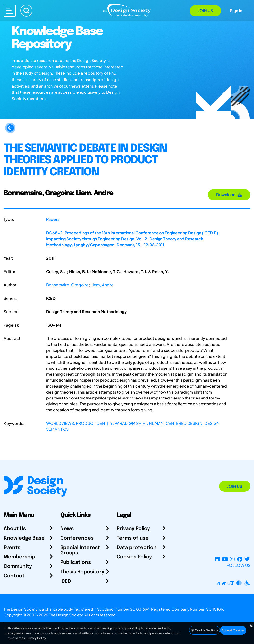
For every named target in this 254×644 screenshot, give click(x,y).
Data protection (137, 548)
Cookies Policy (134, 557)
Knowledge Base (24, 538)
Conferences (77, 538)
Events (12, 548)
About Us (15, 529)
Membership (19, 557)
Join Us (205, 11)
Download (229, 195)
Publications (76, 563)
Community (18, 567)
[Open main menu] (10, 11)
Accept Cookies (233, 630)
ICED (66, 581)
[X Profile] (247, 559)
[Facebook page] (240, 559)
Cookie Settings (204, 630)
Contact (14, 576)
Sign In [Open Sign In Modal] (236, 11)
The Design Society (66, 615)
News (67, 529)
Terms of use (133, 538)
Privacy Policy (133, 529)
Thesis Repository (82, 572)
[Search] (26, 11)
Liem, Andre (102, 285)
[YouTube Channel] (225, 559)
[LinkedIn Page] (218, 559)
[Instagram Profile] (232, 559)
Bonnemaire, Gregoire (67, 285)
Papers (53, 219)
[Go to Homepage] (127, 10)
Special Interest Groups (80, 550)
